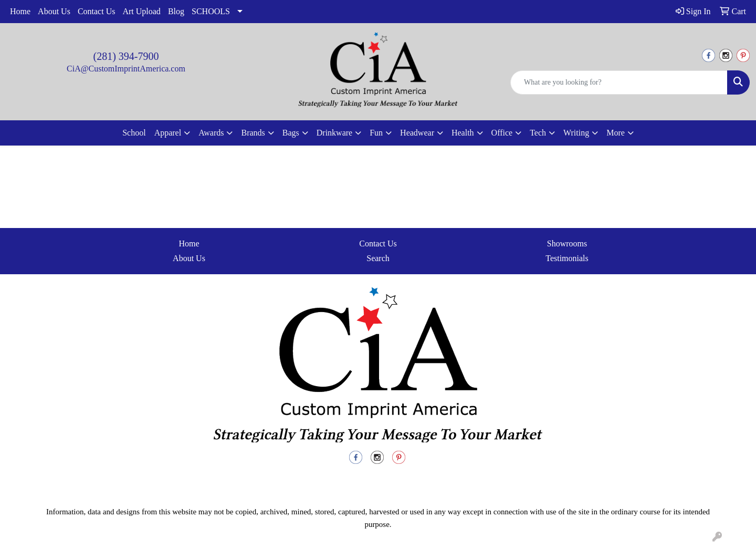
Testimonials (567, 258)
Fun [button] (376, 133)
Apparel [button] (168, 133)
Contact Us (97, 11)
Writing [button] (576, 133)
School (134, 133)
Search (378, 258)
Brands (253, 133)
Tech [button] (538, 133)
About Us (54, 11)
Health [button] (463, 133)
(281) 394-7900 (126, 56)
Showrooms (567, 244)
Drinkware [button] (334, 133)
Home (20, 11)
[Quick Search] (619, 82)
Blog (176, 11)
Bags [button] (291, 133)
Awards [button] (211, 133)
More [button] (616, 133)
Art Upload (141, 11)
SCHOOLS (211, 11)
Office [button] (502, 133)
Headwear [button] (417, 133)
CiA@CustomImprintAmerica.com (126, 69)
